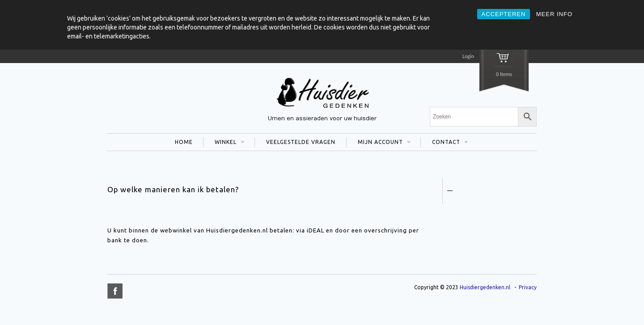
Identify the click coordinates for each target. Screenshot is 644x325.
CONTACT (444, 143)
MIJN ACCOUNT (379, 143)
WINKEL (224, 143)
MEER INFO (554, 14)
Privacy (528, 287)
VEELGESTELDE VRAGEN (301, 142)
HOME (184, 142)
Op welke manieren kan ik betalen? (173, 189)
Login (468, 56)
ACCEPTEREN (504, 14)
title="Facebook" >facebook (115, 291)
